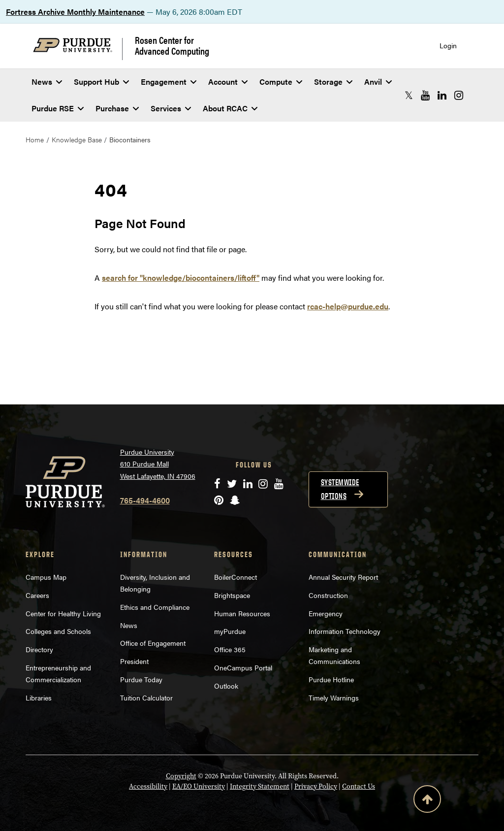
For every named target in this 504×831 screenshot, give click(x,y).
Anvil (378, 82)
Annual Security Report (343, 577)
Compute (281, 82)
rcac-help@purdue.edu (348, 306)
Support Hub (101, 82)
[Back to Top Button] (427, 801)
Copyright (181, 776)
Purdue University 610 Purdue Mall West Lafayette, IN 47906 (158, 464)
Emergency (326, 613)
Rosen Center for (172, 45)
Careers (37, 595)
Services (171, 108)
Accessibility (148, 786)
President (134, 661)
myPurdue (230, 631)
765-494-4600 (145, 500)
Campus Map (46, 577)
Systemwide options (340, 489)
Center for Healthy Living (63, 613)
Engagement (169, 82)
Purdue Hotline (331, 679)
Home (35, 139)
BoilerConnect (236, 577)
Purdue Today (141, 679)
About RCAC (230, 108)
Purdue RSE (58, 108)
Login (448, 46)
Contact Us (359, 786)
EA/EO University (199, 786)
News (47, 82)
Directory (39, 649)
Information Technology (345, 631)
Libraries (39, 698)
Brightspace (232, 595)
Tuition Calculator (146, 698)
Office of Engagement (153, 643)
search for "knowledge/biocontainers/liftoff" (181, 278)
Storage (333, 82)
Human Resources (242, 613)
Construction (328, 595)
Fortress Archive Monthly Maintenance (75, 12)
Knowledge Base (77, 139)
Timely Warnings (334, 698)
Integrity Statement (260, 786)
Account (228, 82)
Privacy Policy (316, 786)
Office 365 (230, 649)
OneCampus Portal (243, 667)
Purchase (117, 108)
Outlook (226, 686)
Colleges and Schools (58, 631)
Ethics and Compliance (155, 607)
